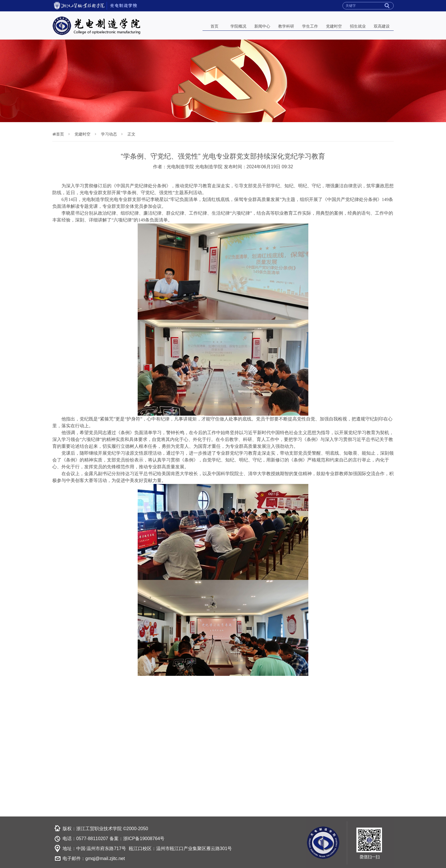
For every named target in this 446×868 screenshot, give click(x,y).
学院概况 (238, 26)
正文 (131, 134)
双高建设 (382, 26)
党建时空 (334, 26)
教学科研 (286, 26)
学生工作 (310, 26)
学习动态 (109, 134)
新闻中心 (262, 26)
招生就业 (358, 26)
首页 (214, 26)
